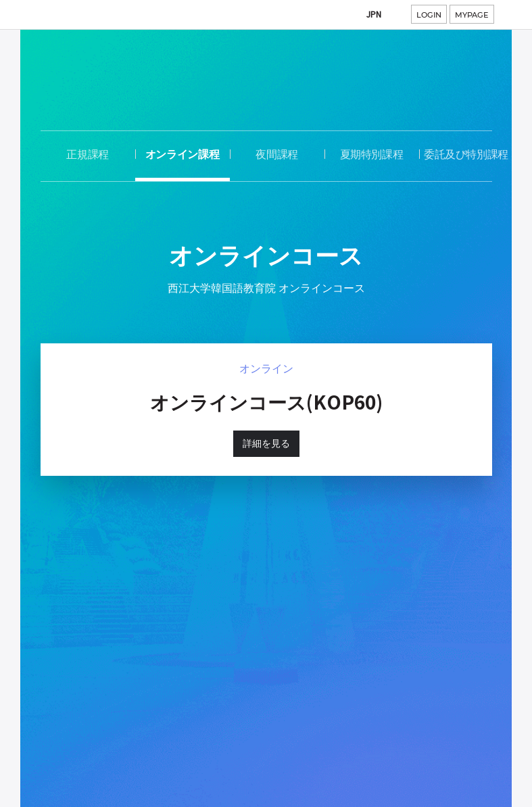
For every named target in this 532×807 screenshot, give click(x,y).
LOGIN (429, 15)
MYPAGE (472, 15)
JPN (374, 15)
